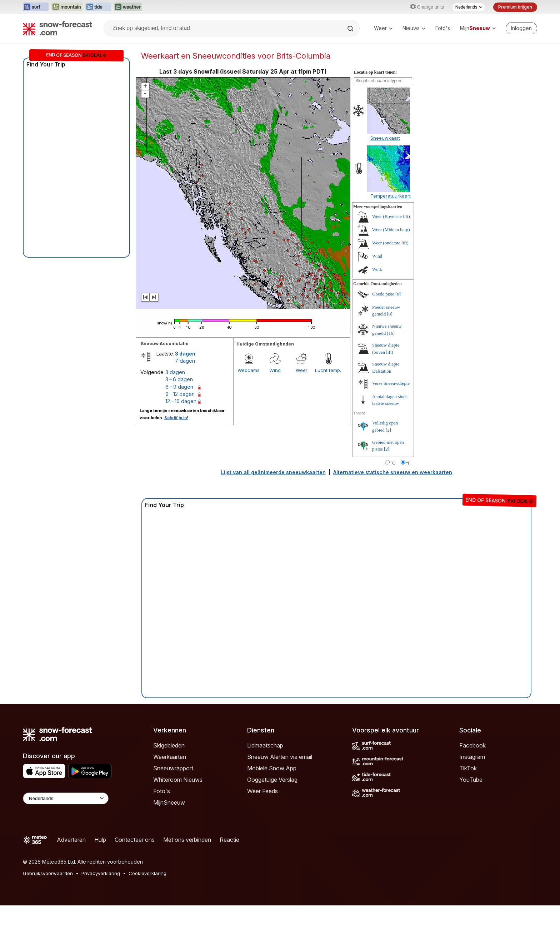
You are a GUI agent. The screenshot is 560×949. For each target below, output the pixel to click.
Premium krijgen (515, 7)
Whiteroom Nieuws (178, 780)
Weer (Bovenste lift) (391, 216)
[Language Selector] (66, 798)
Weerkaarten (170, 757)
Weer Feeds (262, 791)
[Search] (351, 29)
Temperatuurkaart (391, 196)
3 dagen (185, 354)
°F (408, 463)
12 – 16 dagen (181, 401)
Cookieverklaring (147, 873)
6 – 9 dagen (179, 387)
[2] (388, 430)
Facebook (472, 745)
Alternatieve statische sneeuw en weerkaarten (393, 472)
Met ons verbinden (187, 840)
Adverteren (71, 840)
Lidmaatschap (265, 745)
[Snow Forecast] (57, 28)
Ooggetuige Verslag (272, 780)
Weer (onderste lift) (390, 243)
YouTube (471, 780)
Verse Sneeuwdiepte (391, 383)
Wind (275, 370)
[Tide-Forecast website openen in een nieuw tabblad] (98, 7)
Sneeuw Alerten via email (280, 757)
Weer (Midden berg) (391, 230)
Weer (383, 28)
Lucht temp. (328, 370)
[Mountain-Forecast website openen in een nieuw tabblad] (67, 7)
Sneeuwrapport (173, 768)
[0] (398, 294)
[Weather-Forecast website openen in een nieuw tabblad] (128, 7)
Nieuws (414, 28)
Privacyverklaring (101, 873)
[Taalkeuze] (469, 7)
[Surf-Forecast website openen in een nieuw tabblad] (36, 7)
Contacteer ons (135, 840)
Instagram (472, 757)
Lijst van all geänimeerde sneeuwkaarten (273, 472)
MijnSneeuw (169, 803)
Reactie (229, 840)
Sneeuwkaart (385, 138)
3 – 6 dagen (179, 379)
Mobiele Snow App (272, 768)
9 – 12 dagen (180, 394)
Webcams (249, 370)
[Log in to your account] (521, 28)
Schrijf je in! (176, 418)
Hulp (100, 840)
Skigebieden (169, 745)
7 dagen (185, 361)
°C (393, 463)
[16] (391, 333)
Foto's (443, 28)
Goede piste (383, 294)
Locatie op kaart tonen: (375, 72)
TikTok (468, 768)
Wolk (377, 269)
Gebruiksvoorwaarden (48, 873)
